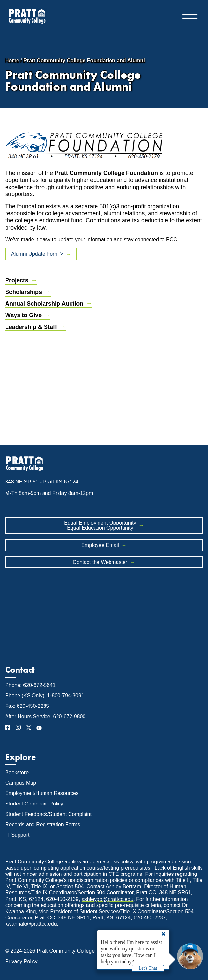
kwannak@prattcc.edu (31, 924)
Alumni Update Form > (37, 254)
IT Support (17, 835)
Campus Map (21, 783)
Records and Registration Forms (43, 825)
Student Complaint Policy (34, 804)
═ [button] (190, 16)
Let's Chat (148, 968)
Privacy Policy (21, 962)
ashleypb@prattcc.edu (107, 899)
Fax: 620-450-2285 (27, 706)
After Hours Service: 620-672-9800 (45, 716)
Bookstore (17, 772)
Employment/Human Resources (42, 793)
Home (12, 60)
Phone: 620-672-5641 (30, 685)
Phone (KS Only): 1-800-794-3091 (45, 696)
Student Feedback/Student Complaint (48, 814)
